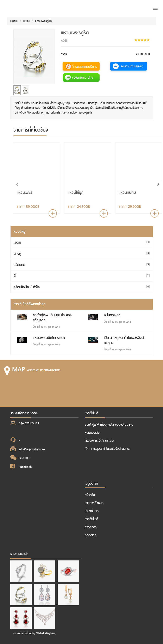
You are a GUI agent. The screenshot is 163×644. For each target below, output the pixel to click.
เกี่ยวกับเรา (92, 511)
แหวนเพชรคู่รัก (43, 21)
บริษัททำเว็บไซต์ (22, 633)
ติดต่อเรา (90, 535)
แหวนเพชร (24, 192)
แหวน (26, 21)
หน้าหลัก (90, 495)
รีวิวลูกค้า (91, 527)
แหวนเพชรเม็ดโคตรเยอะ (49, 338)
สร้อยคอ (19, 265)
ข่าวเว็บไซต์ (91, 519)
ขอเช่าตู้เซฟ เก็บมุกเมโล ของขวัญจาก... (52, 318)
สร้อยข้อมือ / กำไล (27, 287)
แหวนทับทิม (127, 192)
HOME (14, 21)
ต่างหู (17, 254)
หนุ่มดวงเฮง (112, 315)
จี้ (15, 276)
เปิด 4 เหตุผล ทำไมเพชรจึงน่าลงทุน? (125, 340)
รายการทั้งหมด (94, 503)
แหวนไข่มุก (76, 192)
